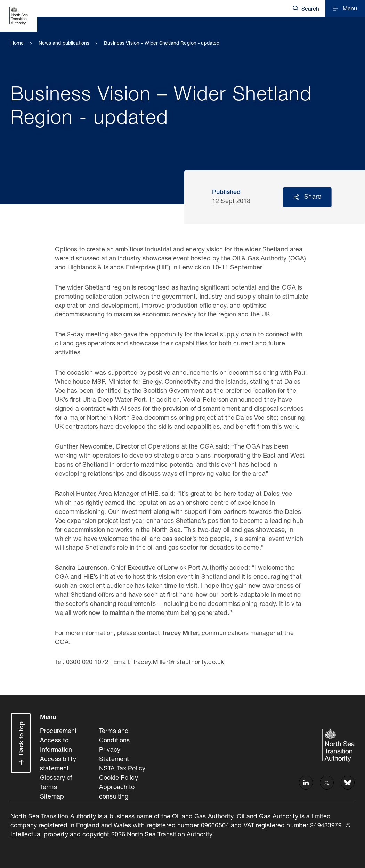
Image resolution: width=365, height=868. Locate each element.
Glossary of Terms (56, 781)
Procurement (58, 731)
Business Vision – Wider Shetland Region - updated (162, 44)
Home (17, 44)
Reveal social (296, 197)
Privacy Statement (114, 753)
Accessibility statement (58, 762)
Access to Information (56, 744)
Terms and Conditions (114, 736)
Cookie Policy (119, 776)
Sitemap (52, 794)
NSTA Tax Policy (122, 767)
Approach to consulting (117, 790)
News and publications (64, 44)
